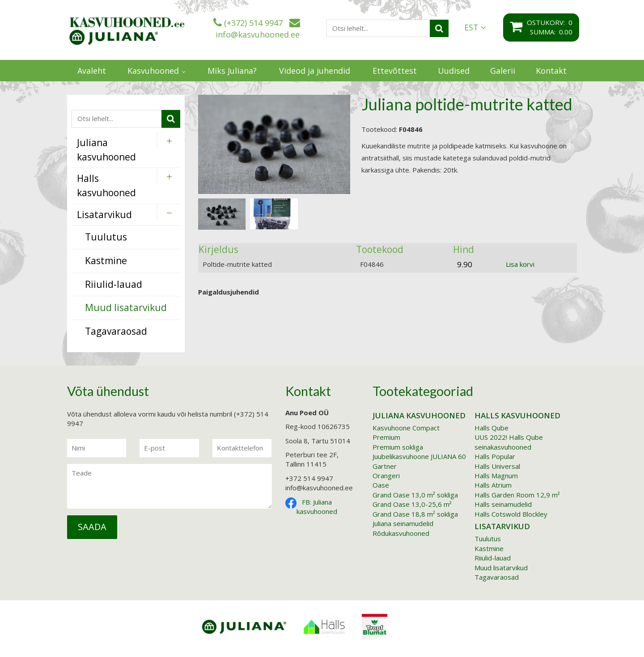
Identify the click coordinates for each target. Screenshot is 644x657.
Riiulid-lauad (493, 558)
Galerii (503, 71)
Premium (386, 437)
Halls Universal (497, 466)
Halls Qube (491, 428)
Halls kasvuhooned (517, 415)
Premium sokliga (398, 447)
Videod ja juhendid (315, 71)
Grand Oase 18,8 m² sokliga (415, 514)
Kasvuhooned (153, 71)
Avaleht (92, 71)
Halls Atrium (493, 485)
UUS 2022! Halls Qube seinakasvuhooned (509, 442)
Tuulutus (488, 539)
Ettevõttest (395, 71)
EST (475, 27)
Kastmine (489, 548)
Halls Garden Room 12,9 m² (517, 495)
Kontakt (551, 71)
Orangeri (386, 476)
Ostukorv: (548, 22)
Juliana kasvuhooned (419, 415)
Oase (381, 485)
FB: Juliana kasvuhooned (317, 507)
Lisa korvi (520, 264)
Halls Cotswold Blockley (511, 514)
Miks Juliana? (232, 71)
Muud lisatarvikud (501, 568)
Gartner (385, 466)
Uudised (454, 71)
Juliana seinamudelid (403, 523)
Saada (92, 527)
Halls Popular (495, 456)
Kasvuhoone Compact (406, 428)
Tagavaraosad (497, 577)
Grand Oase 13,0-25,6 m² (412, 504)
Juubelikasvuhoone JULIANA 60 (419, 456)
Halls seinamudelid (503, 504)
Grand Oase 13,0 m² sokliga (415, 495)
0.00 (566, 32)
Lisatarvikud (502, 526)
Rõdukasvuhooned (401, 533)
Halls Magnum (496, 476)
